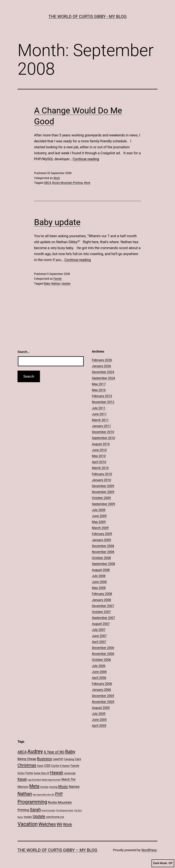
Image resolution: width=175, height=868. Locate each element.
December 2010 (103, 432)
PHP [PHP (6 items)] (59, 794)
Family (58, 279)
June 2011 (99, 414)
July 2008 (99, 576)
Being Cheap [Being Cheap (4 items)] (27, 759)
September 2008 (104, 564)
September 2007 (104, 618)
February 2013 (102, 396)
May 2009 (99, 522)
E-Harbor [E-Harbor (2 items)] (65, 766)
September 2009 (104, 504)
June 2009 (99, 516)
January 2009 (102, 540)
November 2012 (103, 402)
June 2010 (99, 450)
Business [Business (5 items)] (44, 759)
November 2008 (103, 552)
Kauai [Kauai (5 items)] (22, 779)
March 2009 (100, 528)
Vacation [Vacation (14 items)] (28, 824)
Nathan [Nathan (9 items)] (25, 794)
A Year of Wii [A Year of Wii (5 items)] (54, 752)
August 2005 (101, 708)
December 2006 (103, 648)
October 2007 (101, 612)
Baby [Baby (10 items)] (70, 752)
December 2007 (103, 606)
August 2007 (101, 624)
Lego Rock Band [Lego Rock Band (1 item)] (34, 780)
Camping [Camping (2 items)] (69, 759)
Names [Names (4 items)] (74, 787)
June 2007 (99, 636)
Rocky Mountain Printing (67, 183)
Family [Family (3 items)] (75, 766)
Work (57, 178)
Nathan (56, 284)
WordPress (149, 850)
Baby (47, 284)
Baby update (57, 222)
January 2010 (102, 480)
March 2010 (100, 468)
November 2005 (103, 702)
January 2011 (102, 426)
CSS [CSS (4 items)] (47, 766)
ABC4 (47, 183)
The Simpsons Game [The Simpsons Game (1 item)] (65, 810)
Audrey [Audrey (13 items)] (35, 751)
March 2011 (100, 420)
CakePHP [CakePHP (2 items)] (58, 759)
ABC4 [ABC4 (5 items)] (22, 752)
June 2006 (99, 672)
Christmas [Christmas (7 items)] (27, 765)
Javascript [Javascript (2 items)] (70, 773)
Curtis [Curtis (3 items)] (55, 766)
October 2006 (101, 660)
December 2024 (103, 372)
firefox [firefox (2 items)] (21, 773)
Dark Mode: (163, 863)
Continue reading (86, 159)
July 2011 (99, 408)
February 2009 (102, 534)
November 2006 (103, 654)
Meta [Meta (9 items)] (34, 786)
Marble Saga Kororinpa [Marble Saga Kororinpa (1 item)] (51, 780)
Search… (24, 352)
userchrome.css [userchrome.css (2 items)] (55, 817)
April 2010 (99, 462)
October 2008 (101, 558)
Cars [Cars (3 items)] (78, 759)
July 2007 (99, 630)
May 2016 (99, 390)
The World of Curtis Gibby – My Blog (57, 850)
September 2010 (104, 438)
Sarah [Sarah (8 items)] (35, 810)
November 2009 (103, 492)
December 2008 (103, 546)
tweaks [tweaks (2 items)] (28, 817)
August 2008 (101, 570)
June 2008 (99, 582)
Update (66, 284)
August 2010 (101, 444)
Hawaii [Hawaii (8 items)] (57, 773)
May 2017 (99, 384)
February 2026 (102, 360)
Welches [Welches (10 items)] (47, 824)
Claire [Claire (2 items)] (40, 766)
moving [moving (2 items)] (53, 787)
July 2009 (99, 510)
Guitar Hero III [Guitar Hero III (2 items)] (41, 773)
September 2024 (104, 378)
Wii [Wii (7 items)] (59, 824)
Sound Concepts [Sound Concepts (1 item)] (48, 810)
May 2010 (99, 456)
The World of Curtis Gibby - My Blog (87, 16)
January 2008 (102, 600)
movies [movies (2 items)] (44, 787)
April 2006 (99, 678)
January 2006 (102, 690)
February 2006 (102, 684)
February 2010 (102, 474)
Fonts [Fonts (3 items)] (29, 773)
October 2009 (101, 498)
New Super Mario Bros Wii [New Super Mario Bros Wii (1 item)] (44, 795)
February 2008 (102, 594)
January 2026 (102, 366)
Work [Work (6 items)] (68, 824)
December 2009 (103, 486)
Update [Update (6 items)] (39, 816)
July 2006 (99, 666)
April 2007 (99, 642)
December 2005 (103, 696)
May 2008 (99, 588)
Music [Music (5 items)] (63, 786)
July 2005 (99, 714)
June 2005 (99, 720)
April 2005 (99, 726)
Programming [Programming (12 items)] (32, 802)
